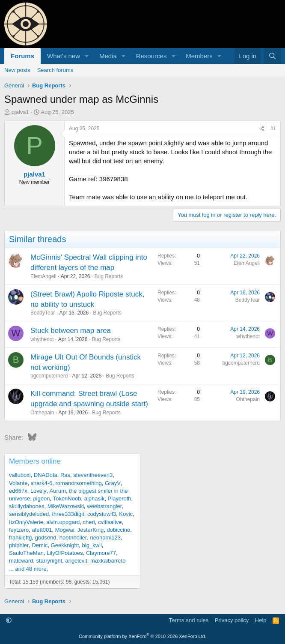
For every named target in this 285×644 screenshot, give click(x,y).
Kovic (126, 514)
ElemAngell (43, 276)
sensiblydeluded (29, 514)
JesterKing (91, 530)
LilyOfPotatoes (65, 553)
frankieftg (20, 538)
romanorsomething (78, 483)
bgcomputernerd (49, 376)
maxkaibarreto (108, 561)
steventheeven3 (93, 475)
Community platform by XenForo (142, 636)
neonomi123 (105, 538)
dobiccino (118, 530)
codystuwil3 (102, 514)
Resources (151, 56)
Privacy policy (232, 620)
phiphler (19, 545)
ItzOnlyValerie (26, 522)
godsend (46, 538)
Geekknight (65, 545)
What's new (64, 56)
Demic (40, 545)
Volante (18, 483)
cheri (89, 522)
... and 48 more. (28, 569)
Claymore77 (101, 553)
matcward (21, 561)
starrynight (49, 561)
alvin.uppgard (63, 522)
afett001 (42, 530)
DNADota (46, 475)
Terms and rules (189, 620)
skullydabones (27, 506)
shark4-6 (42, 483)
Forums (22, 56)
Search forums (55, 70)
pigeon (41, 499)
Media (108, 56)
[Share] (262, 129)
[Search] (272, 56)
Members (199, 56)
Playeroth (120, 499)
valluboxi (20, 475)
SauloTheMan (26, 553)
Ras (65, 475)
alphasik (95, 499)
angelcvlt (76, 561)
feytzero (19, 530)
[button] (87, 56)
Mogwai (65, 530)
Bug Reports (108, 276)
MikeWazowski (66, 506)
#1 (273, 129)
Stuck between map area (71, 331)
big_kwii (92, 545)
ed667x (18, 491)
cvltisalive (110, 522)
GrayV (113, 483)
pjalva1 (20, 112)
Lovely (39, 491)
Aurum (58, 491)
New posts (17, 70)
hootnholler (73, 538)
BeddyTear (43, 313)
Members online (35, 461)
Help (261, 620)
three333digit (68, 514)
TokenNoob (67, 499)
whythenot (42, 339)
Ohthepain (42, 413)
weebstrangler (104, 506)
